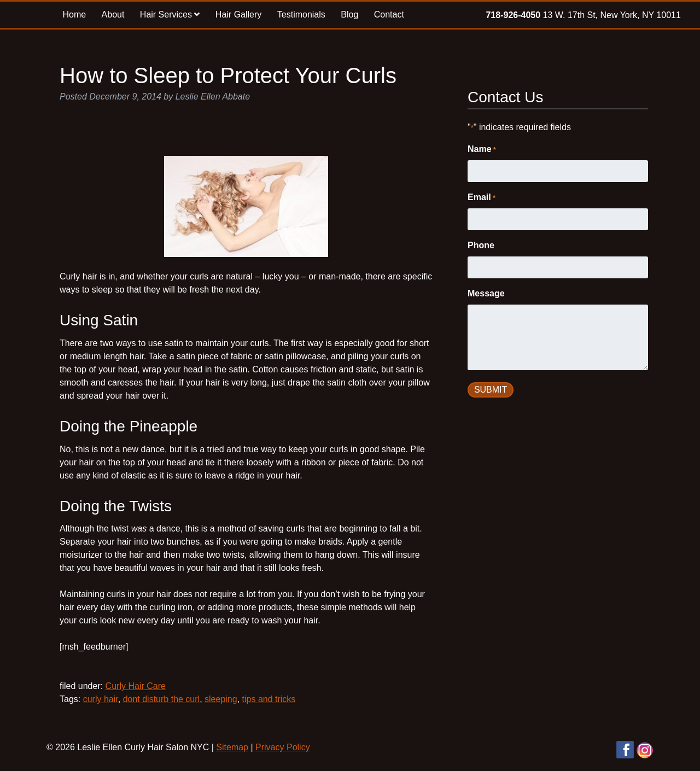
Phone (481, 245)
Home (74, 14)
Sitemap (232, 747)
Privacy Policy (283, 747)
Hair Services (170, 14)
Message (486, 293)
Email (482, 198)
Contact (389, 14)
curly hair (101, 699)
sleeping (221, 699)
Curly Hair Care (136, 686)
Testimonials (301, 14)
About (113, 14)
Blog (349, 14)
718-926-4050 (513, 15)
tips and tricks (269, 699)
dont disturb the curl (162, 699)
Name (482, 150)
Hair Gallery (238, 14)
